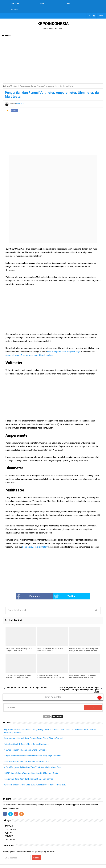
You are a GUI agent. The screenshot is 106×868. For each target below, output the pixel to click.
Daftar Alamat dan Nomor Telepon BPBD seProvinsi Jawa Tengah (82, 671)
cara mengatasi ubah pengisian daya (64, 346)
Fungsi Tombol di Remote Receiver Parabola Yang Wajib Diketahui (33, 750)
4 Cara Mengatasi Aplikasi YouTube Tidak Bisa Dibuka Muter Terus (33, 762)
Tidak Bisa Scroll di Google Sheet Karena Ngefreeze (26, 739)
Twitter (63, 591)
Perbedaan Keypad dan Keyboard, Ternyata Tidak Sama (19, 644)
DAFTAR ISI (10, 834)
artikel (14, 105)
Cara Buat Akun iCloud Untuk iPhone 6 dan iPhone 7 (26, 756)
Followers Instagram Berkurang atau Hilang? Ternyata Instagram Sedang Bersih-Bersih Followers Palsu (83, 645)
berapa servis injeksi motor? (35, 542)
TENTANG (9, 821)
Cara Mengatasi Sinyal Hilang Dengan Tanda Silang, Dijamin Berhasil (34, 733)
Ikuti (101, 11)
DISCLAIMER (10, 824)
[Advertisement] (53, 56)
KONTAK (8, 828)
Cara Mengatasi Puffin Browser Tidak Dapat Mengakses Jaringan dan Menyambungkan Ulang (79, 684)
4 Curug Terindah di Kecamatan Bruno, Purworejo (26, 745)
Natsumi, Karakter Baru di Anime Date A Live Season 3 (50, 644)
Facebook (32, 591)
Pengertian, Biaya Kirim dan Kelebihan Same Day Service (29, 774)
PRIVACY (9, 831)
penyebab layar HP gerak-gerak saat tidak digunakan (29, 350)
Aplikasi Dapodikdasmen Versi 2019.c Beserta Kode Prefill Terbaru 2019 (35, 779)
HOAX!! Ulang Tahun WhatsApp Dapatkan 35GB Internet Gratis (31, 768)
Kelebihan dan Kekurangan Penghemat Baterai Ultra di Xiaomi (51, 671)
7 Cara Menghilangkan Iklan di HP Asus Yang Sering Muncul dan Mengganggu (18, 672)
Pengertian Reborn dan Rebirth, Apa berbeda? (28, 682)
